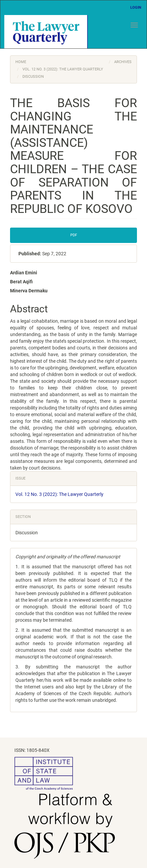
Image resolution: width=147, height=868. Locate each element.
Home (21, 62)
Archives (123, 62)
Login (136, 8)
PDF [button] (74, 235)
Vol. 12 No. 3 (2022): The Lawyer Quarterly (63, 69)
